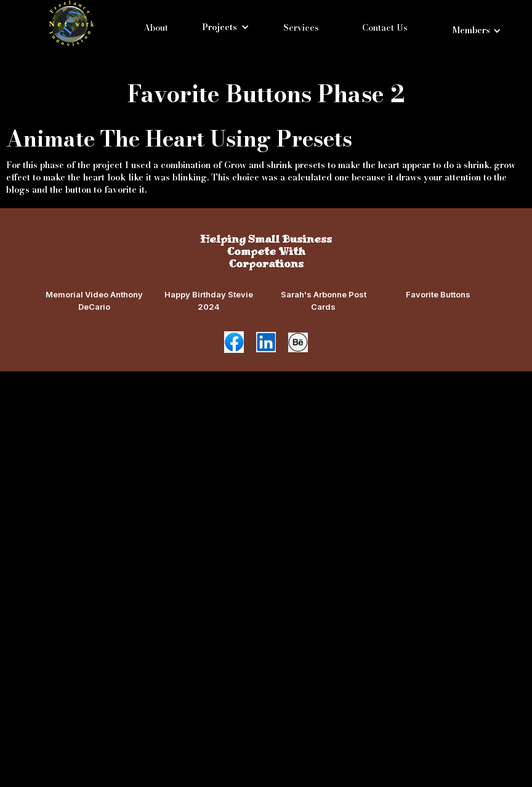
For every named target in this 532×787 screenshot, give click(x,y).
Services (301, 28)
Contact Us (385, 28)
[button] (226, 27)
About (156, 28)
